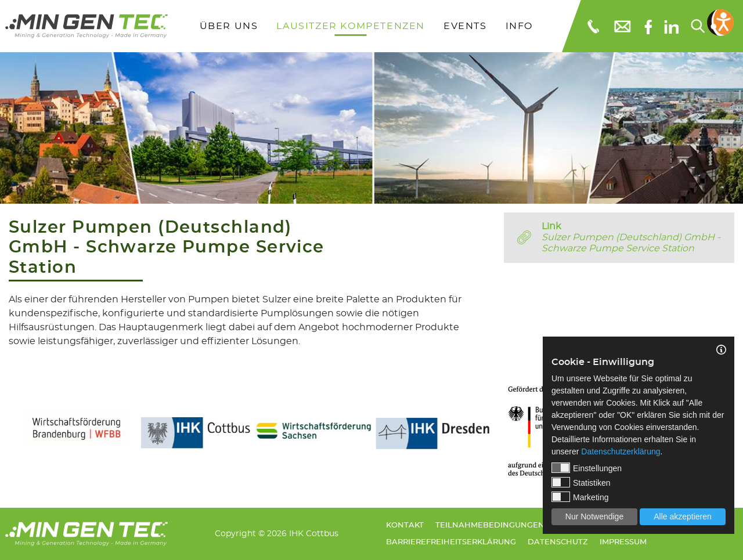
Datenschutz (558, 542)
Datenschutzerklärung (621, 451)
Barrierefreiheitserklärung (451, 542)
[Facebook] (648, 26)
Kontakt (405, 525)
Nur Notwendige (594, 516)
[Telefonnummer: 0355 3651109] (592, 26)
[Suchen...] (697, 26)
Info (519, 26)
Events (465, 26)
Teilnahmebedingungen (490, 525)
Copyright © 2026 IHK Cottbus (277, 534)
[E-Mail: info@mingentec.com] (622, 26)
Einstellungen (587, 468)
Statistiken (581, 482)
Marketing (580, 497)
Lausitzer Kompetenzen (351, 26)
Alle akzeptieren (683, 516)
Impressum (623, 542)
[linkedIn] (671, 26)
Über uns (229, 26)
